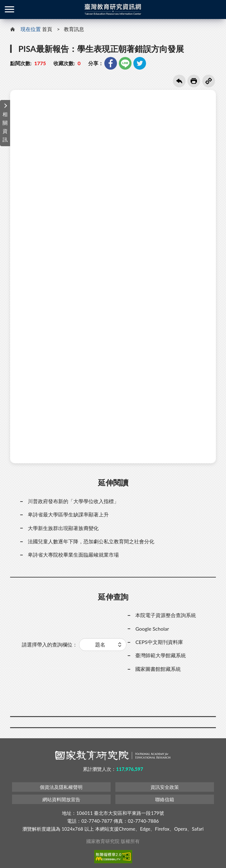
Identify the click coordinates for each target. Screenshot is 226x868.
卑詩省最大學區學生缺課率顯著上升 (68, 514)
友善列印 (194, 81)
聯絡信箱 (165, 799)
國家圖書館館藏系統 (158, 669)
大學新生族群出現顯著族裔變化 (63, 528)
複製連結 (209, 81)
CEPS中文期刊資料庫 (159, 642)
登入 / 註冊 (217, 9)
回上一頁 (179, 81)
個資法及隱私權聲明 (61, 787)
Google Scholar (152, 629)
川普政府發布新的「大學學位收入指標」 (73, 501)
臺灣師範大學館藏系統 (161, 655)
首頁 (47, 29)
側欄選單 (9, 9)
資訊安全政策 (165, 787)
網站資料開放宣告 (61, 799)
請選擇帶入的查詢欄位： (50, 644)
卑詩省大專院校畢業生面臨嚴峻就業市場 (73, 555)
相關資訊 (5, 127)
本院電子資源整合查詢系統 (166, 615)
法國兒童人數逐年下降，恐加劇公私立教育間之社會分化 (91, 541)
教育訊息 (74, 29)
